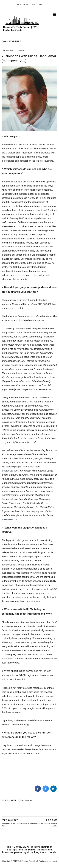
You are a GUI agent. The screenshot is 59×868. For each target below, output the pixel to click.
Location (37, 5)
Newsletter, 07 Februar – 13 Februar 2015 (16, 823)
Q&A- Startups (11, 41)
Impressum (23, 5)
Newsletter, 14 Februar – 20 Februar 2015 (44, 823)
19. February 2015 (19, 50)
